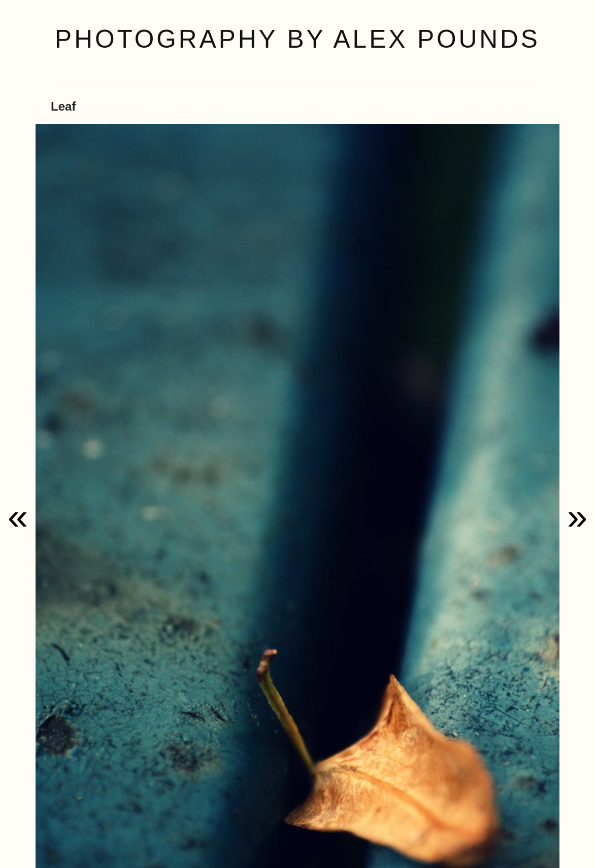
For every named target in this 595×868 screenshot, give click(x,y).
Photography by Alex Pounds (297, 39)
